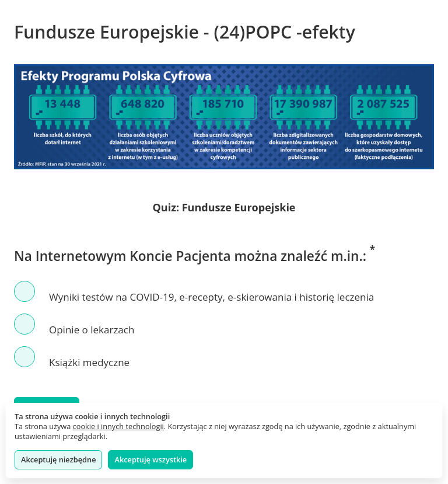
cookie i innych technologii (118, 426)
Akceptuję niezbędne (58, 459)
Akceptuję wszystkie (150, 459)
